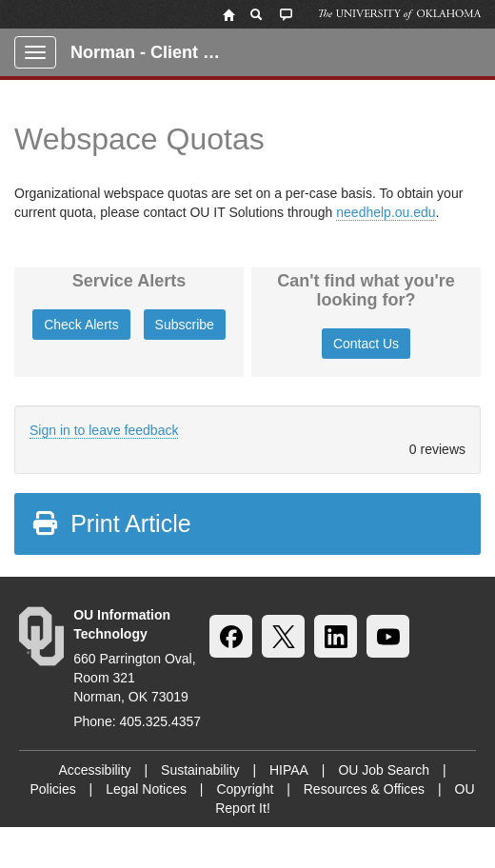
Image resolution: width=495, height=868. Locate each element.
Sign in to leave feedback (104, 430)
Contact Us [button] (366, 344)
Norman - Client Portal (154, 52)
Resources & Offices (364, 789)
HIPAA (289, 770)
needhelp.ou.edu (386, 212)
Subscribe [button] (185, 325)
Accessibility (94, 770)
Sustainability (200, 770)
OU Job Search (384, 770)
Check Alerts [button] (81, 325)
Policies (52, 789)
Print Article (111, 523)
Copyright (245, 789)
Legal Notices (146, 789)
